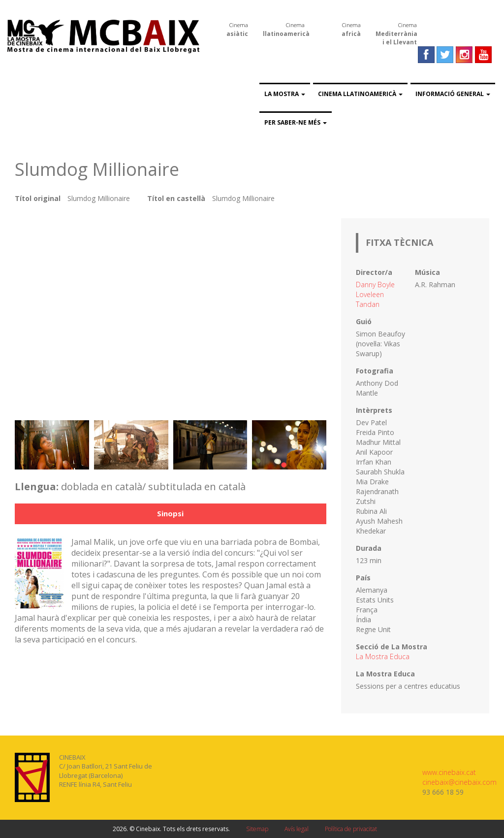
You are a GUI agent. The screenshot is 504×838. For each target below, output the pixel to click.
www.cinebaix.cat (449, 772)
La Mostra (285, 94)
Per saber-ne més (296, 122)
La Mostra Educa (383, 656)
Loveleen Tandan (370, 299)
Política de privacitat (351, 829)
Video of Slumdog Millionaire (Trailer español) (171, 314)
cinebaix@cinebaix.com (459, 782)
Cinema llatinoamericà (360, 94)
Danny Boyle (375, 285)
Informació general (453, 94)
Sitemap (257, 829)
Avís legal (297, 829)
